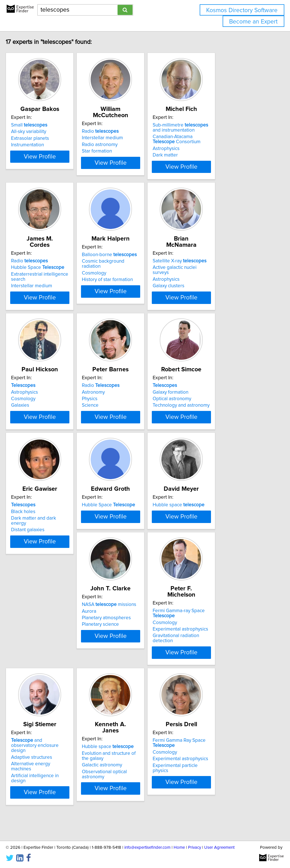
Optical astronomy (212, 398)
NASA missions (50, 644)
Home (179, 847)
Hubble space (219, 514)
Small (41, 125)
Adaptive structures (213, 655)
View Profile (59, 167)
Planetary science (41, 663)
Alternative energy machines (223, 662)
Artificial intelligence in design (224, 668)
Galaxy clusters (209, 275)
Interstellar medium (128, 132)
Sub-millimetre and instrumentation (225, 128)
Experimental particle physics (139, 798)
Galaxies (32, 404)
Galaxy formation (211, 391)
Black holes (35, 520)
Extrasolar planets (42, 138)
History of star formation (133, 275)
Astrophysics (206, 149)
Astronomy (119, 391)
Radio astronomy (126, 138)
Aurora (30, 650)
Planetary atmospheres (47, 657)
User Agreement (219, 847)
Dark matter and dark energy (54, 527)
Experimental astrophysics (136, 662)
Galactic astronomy (43, 792)
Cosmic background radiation (139, 261)
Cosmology (120, 268)
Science (116, 404)
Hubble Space (50, 261)
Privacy (195, 847)
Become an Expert (253, 22)
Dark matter (205, 155)
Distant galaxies (40, 534)
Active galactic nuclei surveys (223, 261)
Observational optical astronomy (57, 798)
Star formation (123, 145)
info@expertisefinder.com (147, 847)
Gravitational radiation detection (142, 668)
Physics (116, 398)
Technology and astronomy (221, 404)
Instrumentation (39, 145)
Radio (126, 125)
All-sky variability (40, 132)
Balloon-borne (135, 255)
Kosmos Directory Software (242, 10)
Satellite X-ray (220, 255)
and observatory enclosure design (222, 646)
